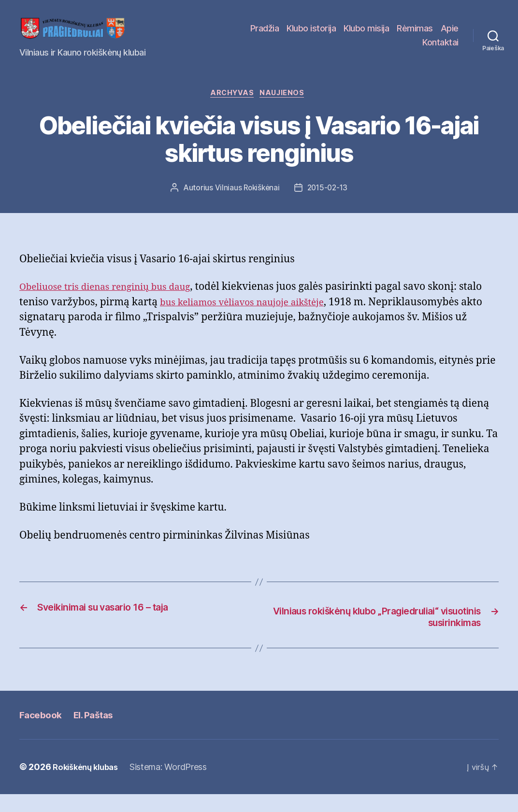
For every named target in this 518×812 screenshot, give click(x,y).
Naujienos (286, 109)
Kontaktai (440, 50)
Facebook (42, 732)
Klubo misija (392, 36)
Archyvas (231, 109)
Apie (406, 50)
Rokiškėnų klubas (89, 785)
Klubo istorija (337, 36)
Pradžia (290, 36)
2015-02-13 (328, 204)
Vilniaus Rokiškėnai (246, 204)
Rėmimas (440, 36)
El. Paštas (99, 732)
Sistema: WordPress (175, 785)
